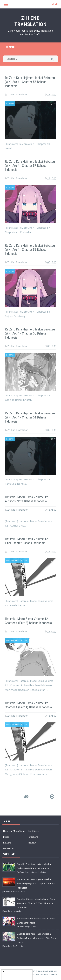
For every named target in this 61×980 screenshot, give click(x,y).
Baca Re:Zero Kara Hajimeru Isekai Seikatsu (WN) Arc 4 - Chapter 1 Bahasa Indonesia (36, 884)
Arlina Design (48, 974)
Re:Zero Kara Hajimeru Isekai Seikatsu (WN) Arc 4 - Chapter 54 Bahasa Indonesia (28, 417)
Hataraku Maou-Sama (17, 560)
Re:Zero (10, 271)
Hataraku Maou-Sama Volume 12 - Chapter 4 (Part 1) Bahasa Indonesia (30, 705)
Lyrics (6, 837)
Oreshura (33, 837)
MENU (55, 4)
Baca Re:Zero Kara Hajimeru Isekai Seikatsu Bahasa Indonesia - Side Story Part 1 (37, 938)
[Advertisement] (30, 106)
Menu (10, 47)
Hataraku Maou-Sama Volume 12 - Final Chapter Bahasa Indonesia (29, 541)
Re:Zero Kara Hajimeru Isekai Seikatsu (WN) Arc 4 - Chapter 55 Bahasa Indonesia (28, 333)
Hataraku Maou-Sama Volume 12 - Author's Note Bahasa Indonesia (29, 499)
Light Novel (34, 831)
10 (52, 271)
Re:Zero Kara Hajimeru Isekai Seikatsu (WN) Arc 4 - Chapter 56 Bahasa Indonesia (28, 250)
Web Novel (9, 849)
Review (32, 843)
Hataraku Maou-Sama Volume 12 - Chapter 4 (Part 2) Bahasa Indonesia (30, 621)
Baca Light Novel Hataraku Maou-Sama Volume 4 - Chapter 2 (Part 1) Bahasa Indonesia (36, 903)
